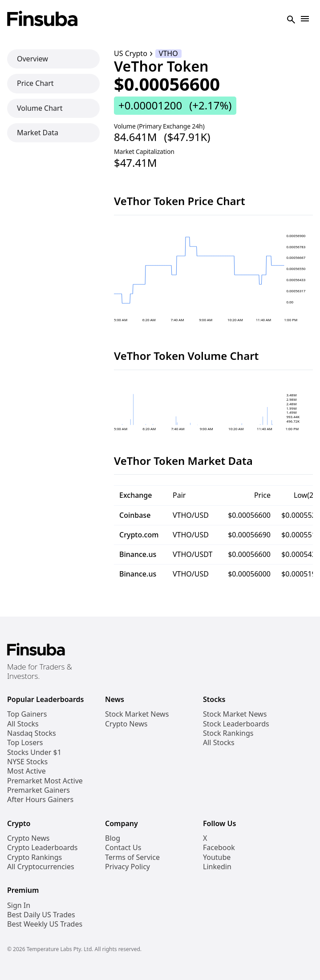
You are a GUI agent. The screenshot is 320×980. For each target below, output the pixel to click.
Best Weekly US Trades (45, 924)
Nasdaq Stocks (32, 733)
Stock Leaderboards (236, 724)
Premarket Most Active (45, 781)
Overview (32, 59)
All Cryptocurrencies (41, 867)
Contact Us (123, 848)
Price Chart (35, 83)
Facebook (219, 848)
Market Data (38, 133)
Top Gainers (27, 714)
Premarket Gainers (38, 790)
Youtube (217, 857)
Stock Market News (137, 714)
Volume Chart (40, 108)
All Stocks (23, 724)
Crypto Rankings (34, 857)
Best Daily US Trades (41, 915)
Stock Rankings (228, 733)
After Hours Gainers (40, 800)
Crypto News (126, 724)
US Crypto (131, 54)
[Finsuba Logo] (43, 19)
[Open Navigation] (305, 19)
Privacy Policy (128, 867)
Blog (113, 838)
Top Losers (25, 743)
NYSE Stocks (27, 762)
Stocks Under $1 (34, 752)
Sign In (19, 905)
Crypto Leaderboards (42, 848)
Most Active (26, 771)
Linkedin (217, 867)
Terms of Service (132, 857)
